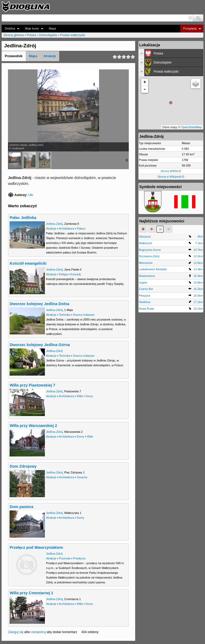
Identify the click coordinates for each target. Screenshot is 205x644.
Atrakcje (50, 56)
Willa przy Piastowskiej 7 (32, 385)
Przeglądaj (191, 29)
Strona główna (14, 35)
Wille (80, 396)
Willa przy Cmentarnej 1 (31, 593)
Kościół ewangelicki (28, 263)
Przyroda (65, 558)
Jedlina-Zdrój (54, 224)
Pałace (81, 228)
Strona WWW (171, 171)
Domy (89, 396)
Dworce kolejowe (84, 315)
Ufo (31, 195)
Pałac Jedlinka (23, 218)
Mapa (52, 28)
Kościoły (76, 274)
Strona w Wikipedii (171, 177)
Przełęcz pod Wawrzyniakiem (36, 547)
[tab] (171, 53)
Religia (63, 274)
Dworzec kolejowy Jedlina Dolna (39, 304)
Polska (31, 35)
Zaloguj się (16, 632)
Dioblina (10, 29)
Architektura (67, 228)
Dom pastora (21, 507)
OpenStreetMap (191, 127)
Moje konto (33, 29)
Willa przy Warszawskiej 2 (33, 426)
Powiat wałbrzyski (73, 35)
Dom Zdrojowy (23, 466)
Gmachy (82, 477)
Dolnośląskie (48, 35)
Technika (65, 315)
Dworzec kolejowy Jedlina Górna (40, 345)
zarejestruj (38, 632)
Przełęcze (79, 558)
